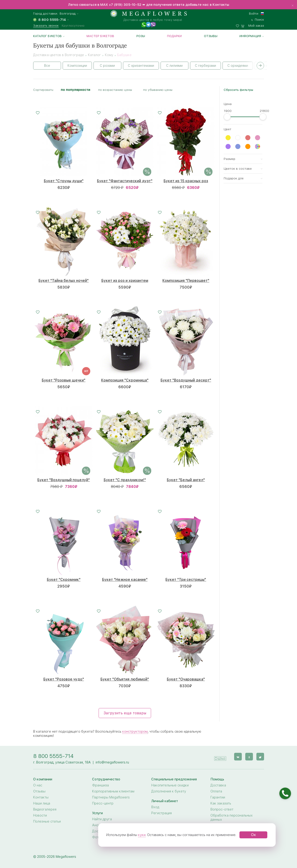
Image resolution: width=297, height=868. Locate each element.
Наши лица (42, 803)
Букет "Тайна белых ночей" (64, 281)
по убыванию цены (158, 90)
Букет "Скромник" (64, 580)
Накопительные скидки (170, 785)
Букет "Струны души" (64, 181)
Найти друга (102, 819)
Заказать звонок (46, 25)
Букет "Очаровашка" (186, 679)
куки (142, 835)
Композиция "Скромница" (125, 380)
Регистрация (161, 813)
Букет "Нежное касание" (125, 580)
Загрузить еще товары (125, 713)
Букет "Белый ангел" (186, 480)
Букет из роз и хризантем (125, 281)
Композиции (77, 66)
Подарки (174, 36)
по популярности (76, 90)
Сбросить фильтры (238, 90)
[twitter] (260, 757)
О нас (38, 785)
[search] (258, 19)
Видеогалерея (45, 809)
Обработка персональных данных (232, 817)
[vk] (238, 757)
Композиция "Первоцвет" (186, 281)
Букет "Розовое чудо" (64, 679)
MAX (105, 5)
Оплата (216, 791)
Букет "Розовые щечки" (64, 380)
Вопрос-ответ (222, 809)
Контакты (41, 797)
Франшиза (100, 785)
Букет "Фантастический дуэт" (125, 181)
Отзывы (211, 36)
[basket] (252, 25)
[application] (220, 756)
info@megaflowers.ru (112, 762)
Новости (40, 815)
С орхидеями (238, 66)
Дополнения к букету (169, 791)
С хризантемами (141, 66)
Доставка (218, 785)
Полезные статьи (47, 821)
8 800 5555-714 (53, 756)
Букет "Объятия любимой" (125, 679)
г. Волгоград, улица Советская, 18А (62, 762)
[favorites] (238, 25)
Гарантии (218, 797)
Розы (141, 36)
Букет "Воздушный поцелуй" (64, 480)
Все (47, 66)
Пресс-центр (103, 803)
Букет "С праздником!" (125, 480)
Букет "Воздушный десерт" (186, 380)
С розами (107, 66)
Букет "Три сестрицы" (186, 580)
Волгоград (68, 14)
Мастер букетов (100, 36)
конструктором (135, 731)
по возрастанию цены (115, 90)
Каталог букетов (47, 36)
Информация (250, 36)
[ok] (249, 757)
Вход (155, 807)
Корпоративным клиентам (113, 791)
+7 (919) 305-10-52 (125, 5)
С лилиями (174, 66)
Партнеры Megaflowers (111, 797)
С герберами (205, 66)
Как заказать (221, 803)
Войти (254, 13)
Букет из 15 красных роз (186, 181)
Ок (253, 835)
